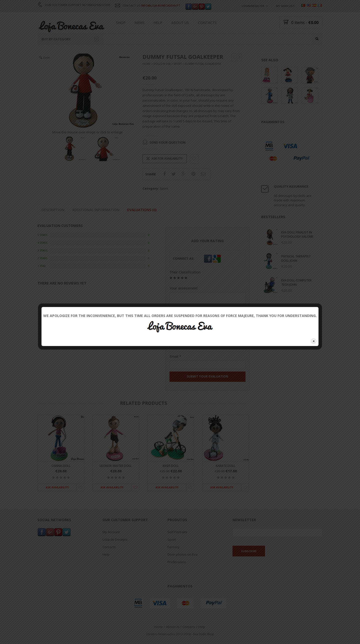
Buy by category (70, 39)
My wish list (285, 6)
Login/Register (253, 6)
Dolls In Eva (162, 64)
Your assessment (184, 288)
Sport (178, 64)
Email (175, 356)
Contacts (207, 23)
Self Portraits (177, 532)
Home (146, 64)
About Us (180, 23)
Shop (121, 23)
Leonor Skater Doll (116, 466)
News (139, 23)
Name (176, 339)
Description (53, 210)
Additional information (96, 210)
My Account (111, 532)
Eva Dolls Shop (204, 634)
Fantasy (173, 547)
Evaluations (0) (142, 210)
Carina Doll (61, 466)
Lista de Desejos (115, 539)
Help (158, 23)
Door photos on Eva (182, 554)
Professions (177, 562)
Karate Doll (225, 466)
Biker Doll (171, 466)
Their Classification (185, 272)
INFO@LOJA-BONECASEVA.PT (161, 5)
